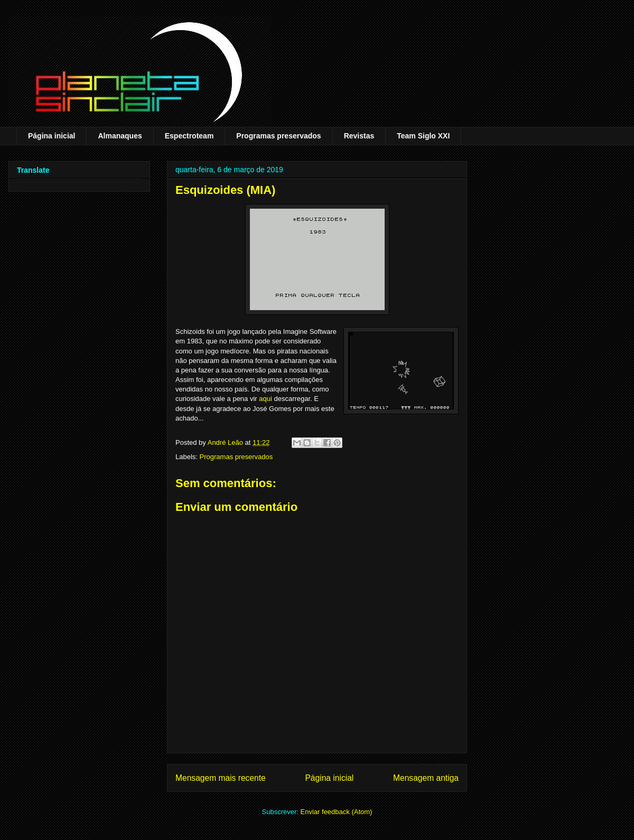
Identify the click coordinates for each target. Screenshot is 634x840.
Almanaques (120, 136)
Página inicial (52, 136)
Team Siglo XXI (423, 136)
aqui (265, 399)
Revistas (359, 136)
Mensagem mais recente (221, 778)
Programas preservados (278, 136)
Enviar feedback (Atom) (337, 812)
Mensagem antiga (426, 778)
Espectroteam (189, 136)
